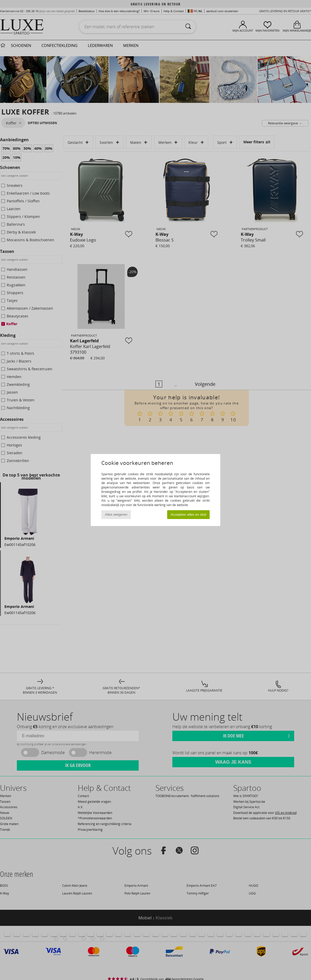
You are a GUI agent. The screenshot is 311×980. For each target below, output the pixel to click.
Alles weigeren (116, 514)
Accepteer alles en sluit (188, 514)
